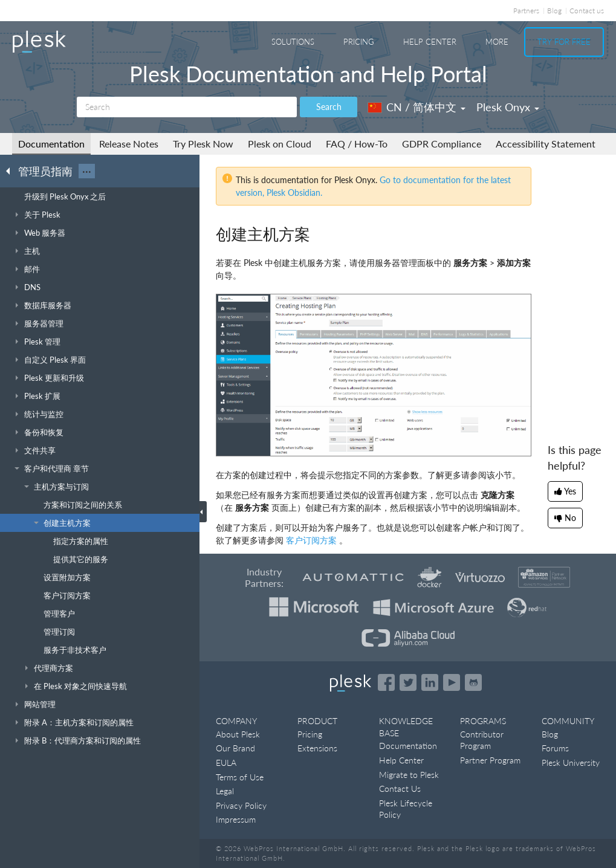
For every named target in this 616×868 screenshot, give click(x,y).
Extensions (317, 748)
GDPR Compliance (442, 144)
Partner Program (490, 760)
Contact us (587, 11)
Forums (555, 748)
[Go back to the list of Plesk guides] (11, 170)
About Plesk (238, 734)
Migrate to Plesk (409, 775)
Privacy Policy (241, 805)
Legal (225, 791)
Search (329, 107)
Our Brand (235, 748)
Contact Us (400, 789)
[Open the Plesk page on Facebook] (386, 682)
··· (87, 171)
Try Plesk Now (203, 144)
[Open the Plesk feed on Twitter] (408, 682)
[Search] (187, 107)
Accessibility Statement (546, 144)
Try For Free (564, 42)
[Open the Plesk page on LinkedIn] (430, 682)
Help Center (430, 42)
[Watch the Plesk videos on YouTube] (452, 682)
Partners (526, 11)
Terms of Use (240, 777)
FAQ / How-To (357, 144)
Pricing (359, 42)
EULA (226, 763)
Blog (554, 11)
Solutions (293, 42)
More (497, 42)
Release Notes (129, 144)
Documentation (51, 144)
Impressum (236, 819)
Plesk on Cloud (280, 144)
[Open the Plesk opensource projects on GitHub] (473, 682)
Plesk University (571, 763)
